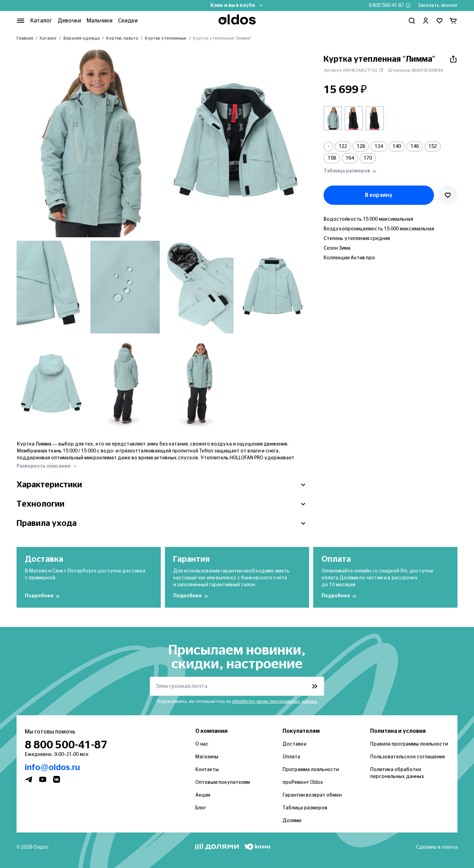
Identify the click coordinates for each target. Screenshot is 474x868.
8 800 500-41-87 (386, 6)
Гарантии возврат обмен (312, 795)
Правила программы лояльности (409, 744)
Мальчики (100, 21)
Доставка (294, 744)
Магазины (207, 757)
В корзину (379, 195)
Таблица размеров (305, 808)
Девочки (69, 21)
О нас (202, 744)
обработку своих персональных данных (275, 701)
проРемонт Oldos (303, 782)
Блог (201, 808)
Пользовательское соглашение (408, 757)
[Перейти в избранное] (440, 21)
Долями (292, 821)
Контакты (207, 770)
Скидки (128, 21)
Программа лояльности (311, 770)
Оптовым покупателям (223, 782)
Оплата (291, 757)
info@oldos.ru (52, 768)
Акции (203, 795)
